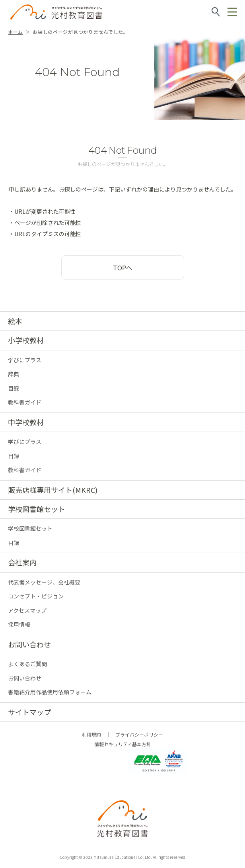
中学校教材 (26, 422)
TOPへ (123, 268)
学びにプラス (25, 360)
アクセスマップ (27, 610)
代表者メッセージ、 (44, 582)
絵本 (15, 321)
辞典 (14, 374)
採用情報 (19, 624)
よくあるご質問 (27, 664)
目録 (14, 388)
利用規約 (91, 734)
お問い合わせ (29, 644)
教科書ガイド (25, 402)
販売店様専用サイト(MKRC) (53, 490)
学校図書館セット (37, 509)
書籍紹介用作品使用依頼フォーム (50, 692)
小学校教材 (26, 340)
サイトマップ (29, 712)
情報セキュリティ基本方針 (123, 744)
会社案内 (22, 562)
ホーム (16, 32)
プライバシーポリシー (139, 734)
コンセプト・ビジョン (36, 596)
